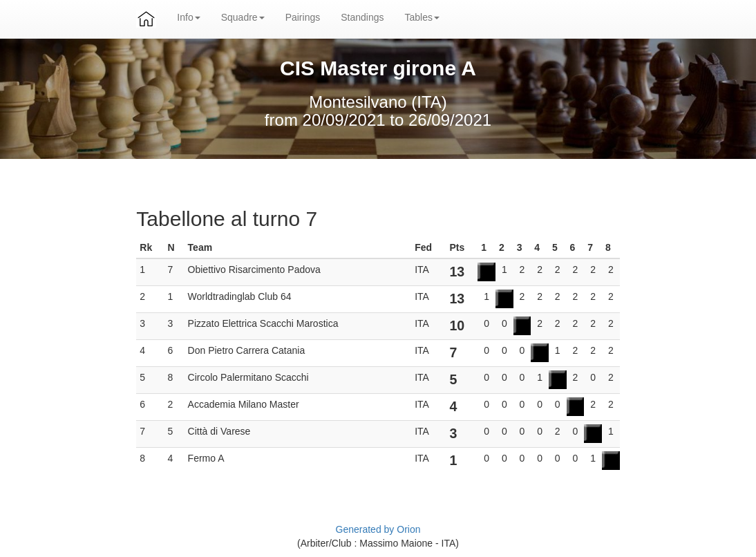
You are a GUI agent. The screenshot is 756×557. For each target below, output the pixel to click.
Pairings (303, 17)
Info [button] (188, 17)
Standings (362, 17)
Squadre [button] (243, 17)
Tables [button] (422, 17)
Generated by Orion (378, 529)
